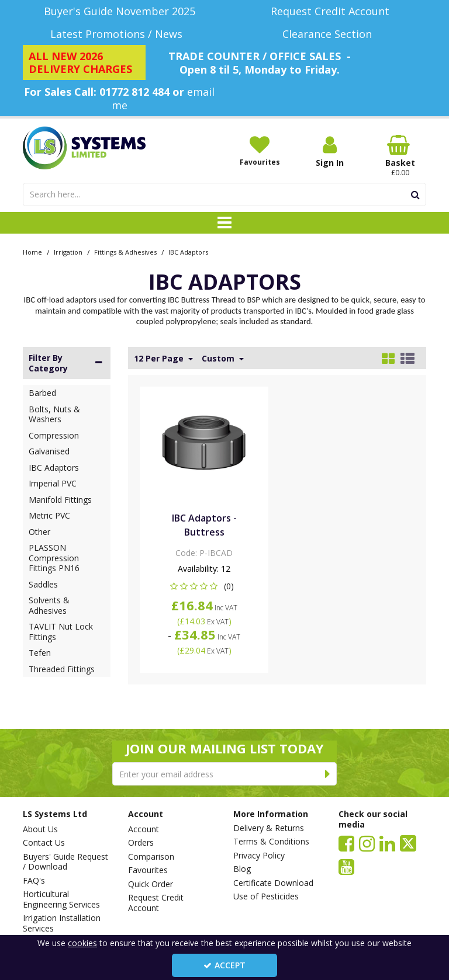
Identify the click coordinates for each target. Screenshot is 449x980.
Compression (54, 435)
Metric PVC (49, 515)
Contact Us (44, 843)
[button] (204, 586)
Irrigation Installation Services (62, 923)
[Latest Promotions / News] (119, 34)
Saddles (43, 584)
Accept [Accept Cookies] (224, 965)
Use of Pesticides (266, 896)
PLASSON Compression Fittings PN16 (54, 558)
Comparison (151, 857)
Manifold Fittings (60, 500)
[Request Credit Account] (330, 11)
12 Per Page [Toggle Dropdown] (160, 359)
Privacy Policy (259, 856)
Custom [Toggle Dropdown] (219, 359)
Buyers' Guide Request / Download (65, 862)
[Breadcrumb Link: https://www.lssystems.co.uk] (32, 251)
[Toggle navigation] (225, 223)
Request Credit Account (156, 903)
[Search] (214, 194)
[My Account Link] (330, 152)
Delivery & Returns (269, 828)
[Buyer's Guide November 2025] (119, 11)
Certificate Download (273, 883)
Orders (141, 843)
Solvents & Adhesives (49, 605)
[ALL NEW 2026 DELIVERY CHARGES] (84, 62)
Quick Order (151, 884)
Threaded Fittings (62, 669)
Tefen (40, 653)
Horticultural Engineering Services (61, 899)
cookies (82, 943)
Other (39, 532)
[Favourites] (260, 151)
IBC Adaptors (54, 468)
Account (144, 829)
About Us (40, 829)
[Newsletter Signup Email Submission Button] (328, 774)
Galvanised (49, 451)
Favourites (148, 870)
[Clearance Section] (330, 34)
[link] (346, 843)
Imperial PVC (53, 483)
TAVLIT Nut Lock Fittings (61, 632)
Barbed (42, 393)
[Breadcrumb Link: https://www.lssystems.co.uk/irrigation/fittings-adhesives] (125, 251)
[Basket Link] (400, 156)
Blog (242, 869)
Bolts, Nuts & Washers (54, 414)
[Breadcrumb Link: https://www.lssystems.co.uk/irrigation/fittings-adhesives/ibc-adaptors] (188, 251)
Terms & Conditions (271, 842)
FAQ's (34, 881)
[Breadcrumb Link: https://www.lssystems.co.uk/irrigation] (68, 251)
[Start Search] (415, 194)
